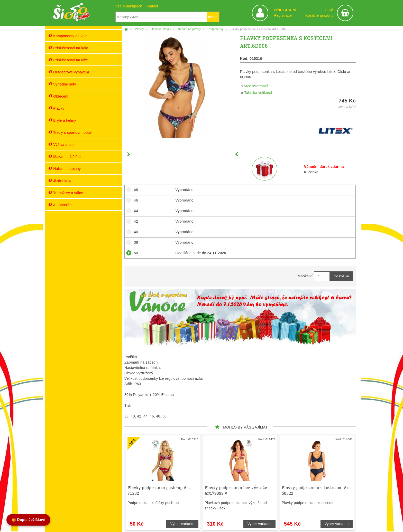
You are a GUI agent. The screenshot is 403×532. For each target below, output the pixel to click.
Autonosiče (60, 205)
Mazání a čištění (65, 156)
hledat (213, 17)
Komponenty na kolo (68, 36)
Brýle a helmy (62, 120)
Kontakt (152, 6)
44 (134, 211)
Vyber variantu (182, 524)
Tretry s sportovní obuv (70, 132)
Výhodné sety (62, 84)
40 (134, 232)
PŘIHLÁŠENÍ (285, 10)
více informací (256, 86)
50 (134, 253)
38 (134, 242)
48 (134, 190)
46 (134, 200)
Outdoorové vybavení (69, 72)
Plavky (56, 108)
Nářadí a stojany (65, 169)
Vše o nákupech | (130, 6)
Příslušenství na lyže (68, 60)
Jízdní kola (60, 181)
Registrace (283, 15)
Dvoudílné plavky (189, 29)
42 (134, 221)
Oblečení (58, 96)
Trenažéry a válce (66, 193)
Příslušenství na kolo (68, 48)
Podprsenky (216, 29)
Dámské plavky (161, 29)
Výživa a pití (61, 144)
